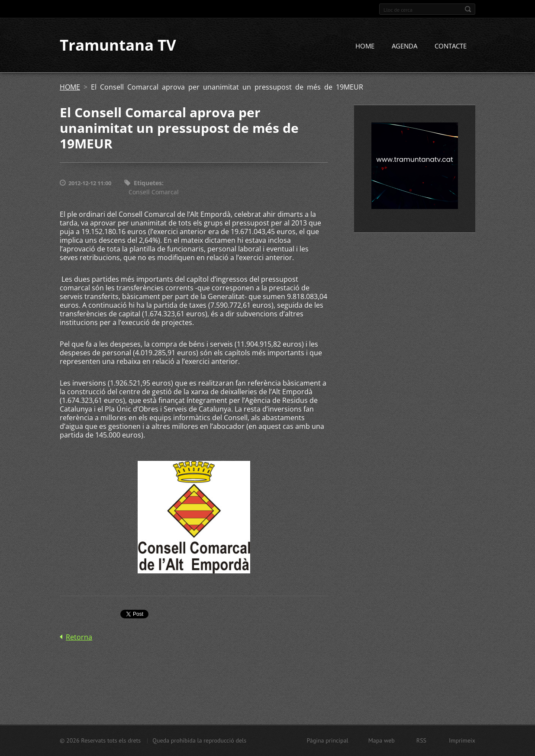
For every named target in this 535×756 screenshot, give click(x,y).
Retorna (79, 637)
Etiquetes (148, 183)
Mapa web (382, 740)
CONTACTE (451, 46)
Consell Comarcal (154, 192)
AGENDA (404, 46)
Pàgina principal (327, 740)
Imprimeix (462, 740)
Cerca (468, 9)
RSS (421, 740)
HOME (365, 46)
